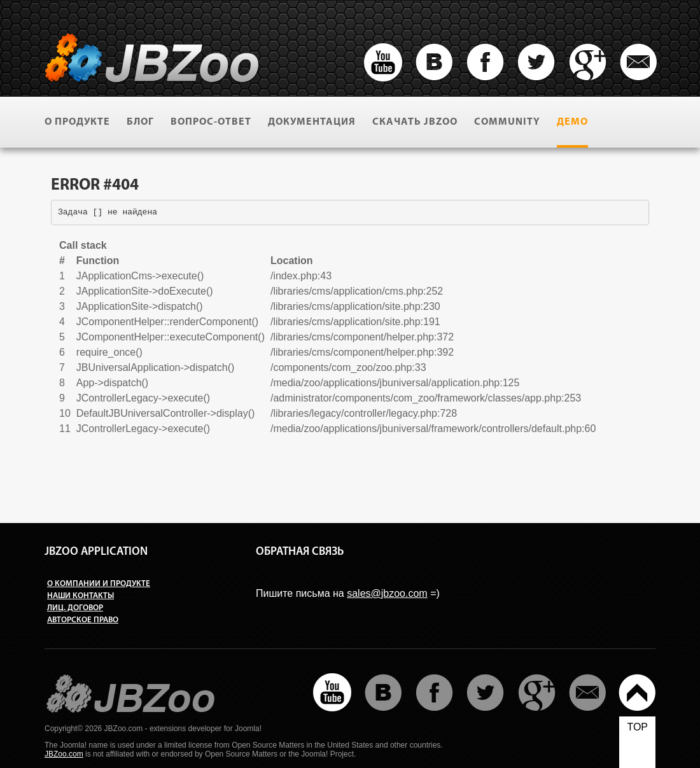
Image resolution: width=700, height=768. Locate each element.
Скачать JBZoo (415, 122)
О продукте (77, 122)
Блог (140, 122)
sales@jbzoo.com (387, 593)
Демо (572, 122)
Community (507, 122)
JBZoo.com (64, 754)
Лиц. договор (75, 608)
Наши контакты (80, 596)
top (637, 727)
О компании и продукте (99, 584)
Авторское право (83, 620)
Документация (312, 122)
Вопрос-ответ (211, 122)
